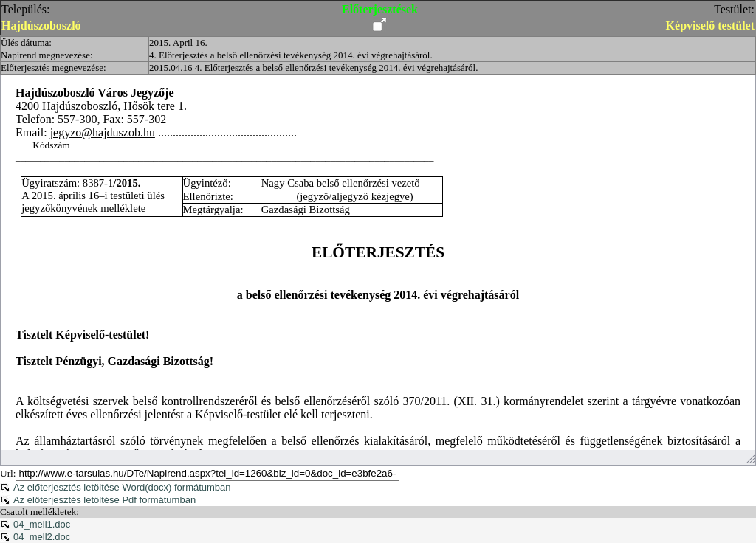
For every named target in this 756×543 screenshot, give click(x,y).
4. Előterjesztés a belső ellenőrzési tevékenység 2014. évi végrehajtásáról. (291, 55)
